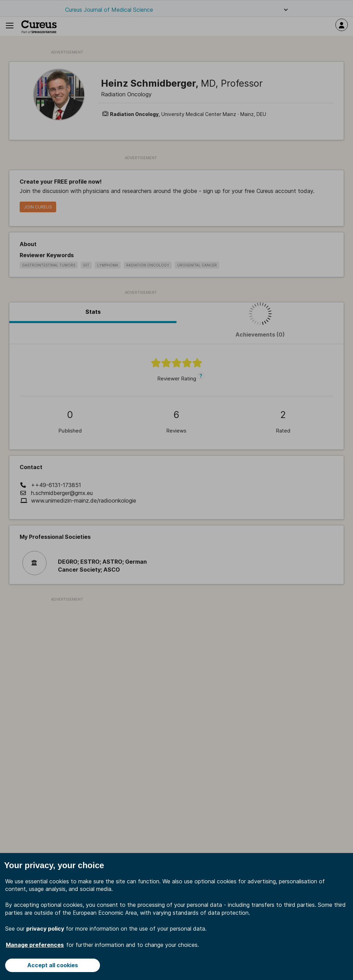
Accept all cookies (53, 965)
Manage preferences (35, 945)
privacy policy (45, 929)
